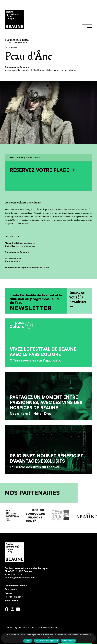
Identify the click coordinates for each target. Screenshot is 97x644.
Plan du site (29, 627)
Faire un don (12, 600)
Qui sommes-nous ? (16, 585)
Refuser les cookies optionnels (47, 641)
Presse (8, 593)
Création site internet (47, 627)
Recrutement (12, 589)
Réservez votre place (42, 170)
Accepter (28, 641)
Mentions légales (13, 627)
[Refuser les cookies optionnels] (93, 638)
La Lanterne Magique (16, 43)
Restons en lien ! (14, 597)
